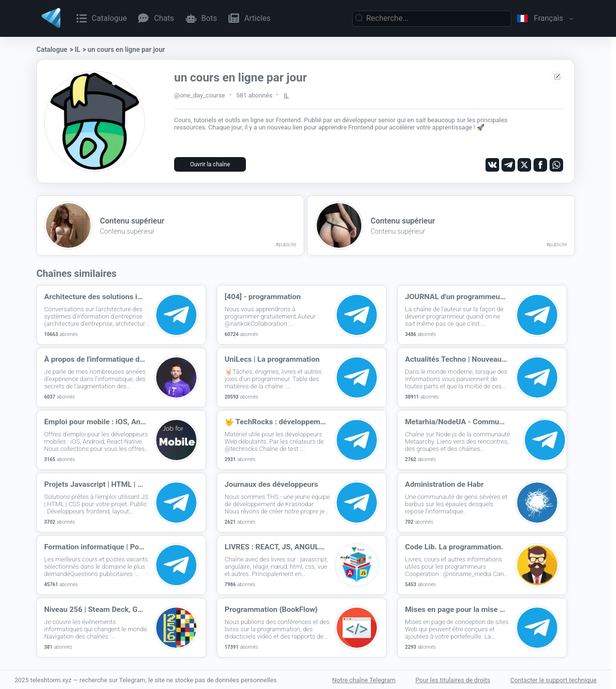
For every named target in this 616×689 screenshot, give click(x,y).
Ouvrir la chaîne (210, 164)
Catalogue (52, 49)
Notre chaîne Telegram (364, 679)
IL (78, 49)
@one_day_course (200, 95)
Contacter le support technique (553, 679)
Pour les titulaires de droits (453, 679)
